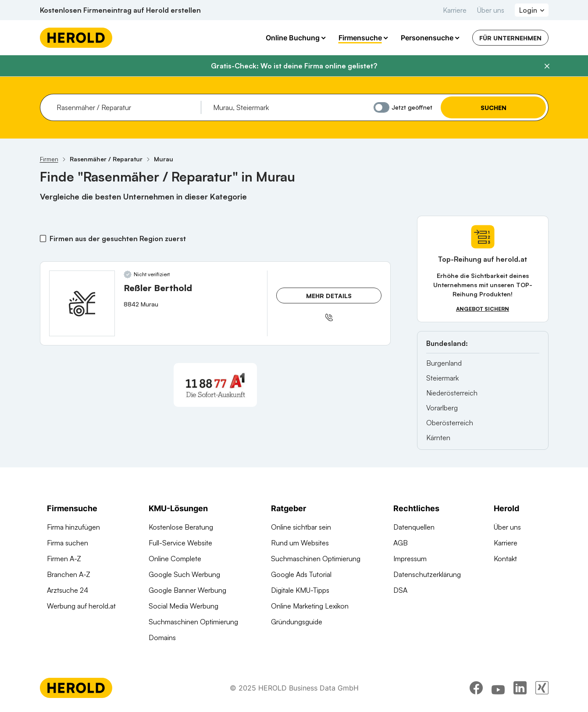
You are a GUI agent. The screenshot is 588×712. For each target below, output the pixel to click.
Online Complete (175, 559)
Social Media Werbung (184, 606)
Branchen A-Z (69, 574)
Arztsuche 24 (68, 590)
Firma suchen (68, 543)
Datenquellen (414, 527)
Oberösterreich (450, 423)
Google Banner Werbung (187, 590)
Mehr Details (329, 296)
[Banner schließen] (547, 66)
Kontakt (505, 559)
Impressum (410, 559)
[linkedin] (520, 688)
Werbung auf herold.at (81, 606)
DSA (400, 590)
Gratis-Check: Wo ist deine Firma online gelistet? (294, 66)
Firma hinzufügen (73, 527)
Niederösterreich (452, 393)
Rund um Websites (300, 543)
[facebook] (476, 688)
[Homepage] (76, 38)
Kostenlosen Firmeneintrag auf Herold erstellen (120, 10)
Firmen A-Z (64, 559)
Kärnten (438, 438)
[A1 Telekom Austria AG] (215, 385)
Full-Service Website (180, 543)
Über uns (491, 10)
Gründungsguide (297, 622)
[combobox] (126, 107)
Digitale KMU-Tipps (300, 590)
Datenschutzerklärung (427, 574)
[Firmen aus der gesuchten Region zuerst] (43, 239)
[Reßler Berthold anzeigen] (82, 303)
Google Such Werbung (184, 574)
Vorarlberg (442, 408)
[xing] (542, 688)
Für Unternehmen (510, 38)
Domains (162, 637)
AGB (401, 543)
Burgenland (444, 363)
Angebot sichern (483, 309)
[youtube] (498, 688)
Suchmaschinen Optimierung (193, 622)
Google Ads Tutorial (301, 574)
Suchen (493, 108)
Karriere (455, 10)
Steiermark (442, 378)
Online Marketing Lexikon (310, 606)
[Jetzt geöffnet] (381, 107)
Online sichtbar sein (301, 527)
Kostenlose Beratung (181, 527)
